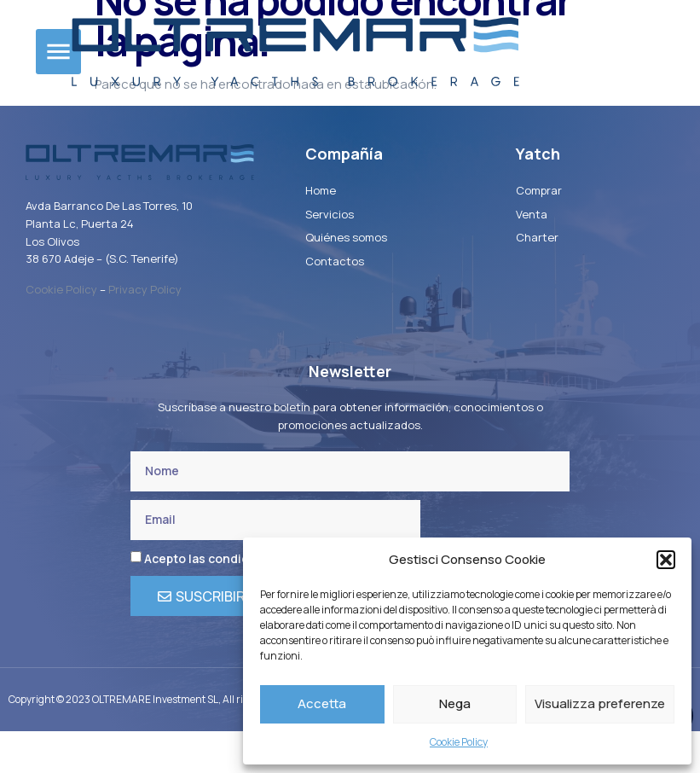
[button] (666, 560)
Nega (455, 703)
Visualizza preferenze (600, 703)
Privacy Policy (145, 330)
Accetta (322, 703)
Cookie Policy (459, 742)
